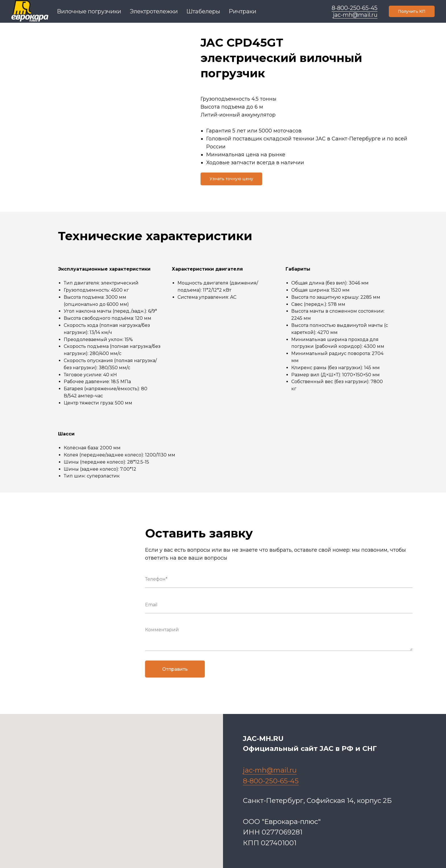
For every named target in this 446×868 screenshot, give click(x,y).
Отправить (175, 669)
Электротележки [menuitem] (154, 11)
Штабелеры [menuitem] (203, 11)
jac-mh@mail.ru (355, 15)
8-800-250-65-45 (355, 8)
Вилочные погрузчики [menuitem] (89, 11)
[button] (412, 11)
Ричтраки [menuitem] (242, 11)
